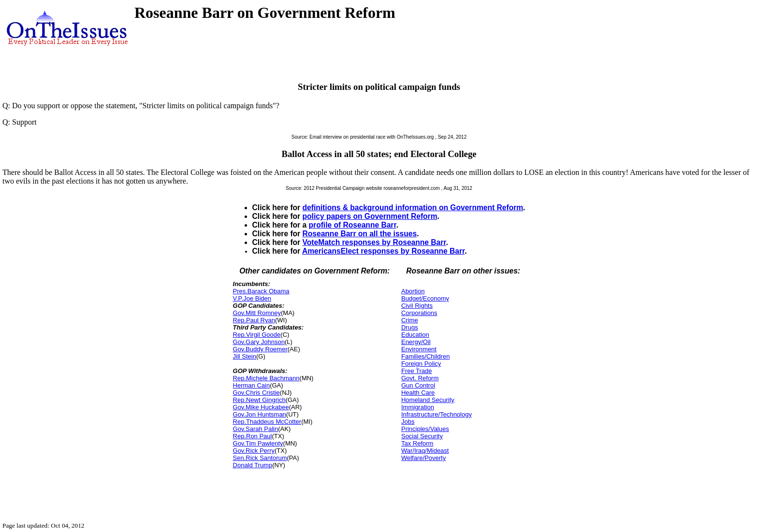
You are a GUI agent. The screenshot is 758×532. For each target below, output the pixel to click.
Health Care (418, 393)
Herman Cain (252, 385)
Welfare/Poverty (423, 458)
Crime (410, 320)
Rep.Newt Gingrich (259, 400)
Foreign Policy (421, 364)
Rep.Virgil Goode (257, 335)
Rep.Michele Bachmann (266, 378)
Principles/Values (425, 429)
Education (415, 335)
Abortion (413, 291)
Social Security (422, 436)
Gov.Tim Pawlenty (258, 443)
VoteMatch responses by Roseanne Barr (374, 242)
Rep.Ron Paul (253, 436)
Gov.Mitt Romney (257, 313)
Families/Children (425, 356)
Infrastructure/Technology (437, 414)
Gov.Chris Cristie (256, 393)
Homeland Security (428, 400)
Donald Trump (253, 465)
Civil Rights (417, 306)
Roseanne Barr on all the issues (360, 234)
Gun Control (418, 385)
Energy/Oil (416, 342)
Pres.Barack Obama (261, 291)
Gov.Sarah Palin (256, 429)
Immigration (418, 407)
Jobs (408, 422)
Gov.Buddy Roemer (260, 349)
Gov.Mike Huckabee (261, 407)
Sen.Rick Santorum (260, 458)
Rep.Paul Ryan (254, 320)
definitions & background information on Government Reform (413, 208)
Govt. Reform (420, 378)
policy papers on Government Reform (370, 216)
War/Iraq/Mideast (425, 451)
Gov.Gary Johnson (259, 342)
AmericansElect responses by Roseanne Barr (383, 251)
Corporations (419, 313)
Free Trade (417, 371)
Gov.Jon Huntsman (260, 414)
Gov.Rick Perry (254, 451)
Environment (419, 349)
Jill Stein (245, 356)
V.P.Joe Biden (252, 298)
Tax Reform (417, 443)
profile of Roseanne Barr (353, 225)
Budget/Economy (425, 298)
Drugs (410, 327)
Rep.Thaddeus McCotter (267, 422)
